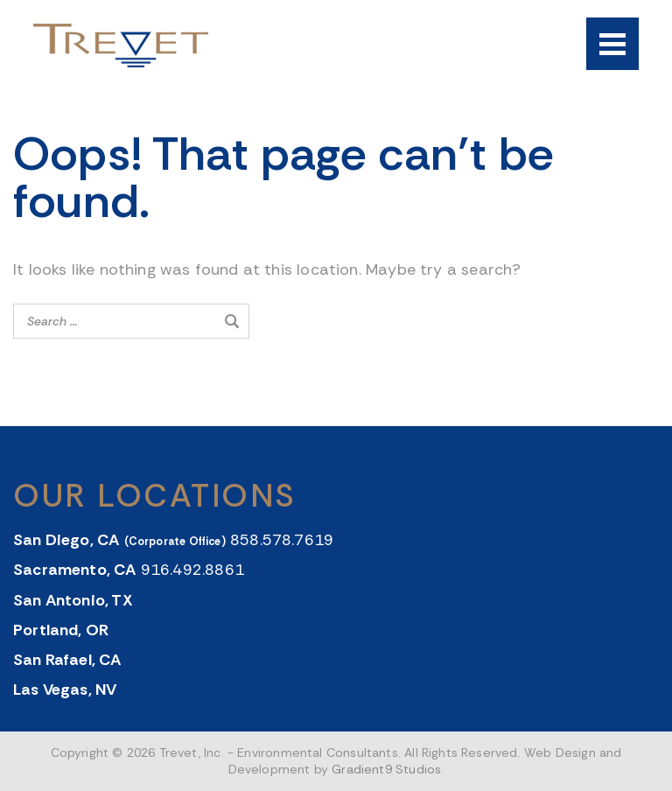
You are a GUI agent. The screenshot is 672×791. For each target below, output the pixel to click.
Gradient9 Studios (386, 769)
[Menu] (612, 44)
